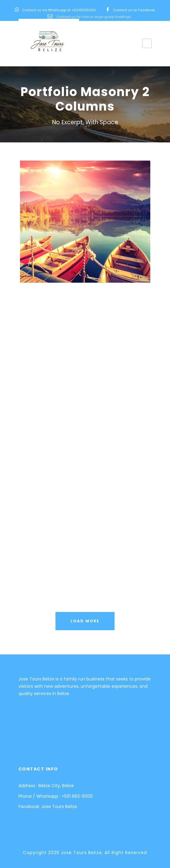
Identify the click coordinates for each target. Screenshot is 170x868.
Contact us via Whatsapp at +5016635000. (59, 10)
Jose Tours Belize (59, 806)
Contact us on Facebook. (134, 10)
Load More (85, 621)
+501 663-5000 (77, 796)
